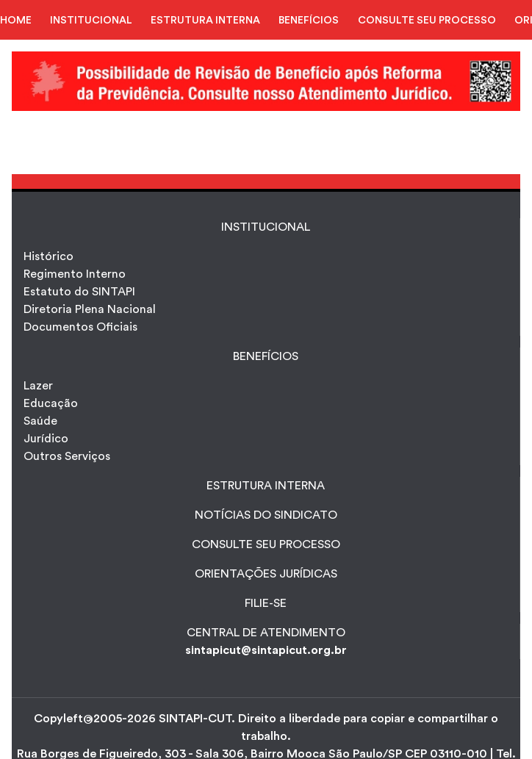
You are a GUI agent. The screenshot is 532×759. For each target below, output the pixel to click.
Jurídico (46, 439)
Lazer (38, 386)
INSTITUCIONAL (91, 21)
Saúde (40, 421)
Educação (51, 403)
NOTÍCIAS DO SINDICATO (266, 515)
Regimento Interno (75, 274)
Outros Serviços (67, 456)
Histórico (48, 256)
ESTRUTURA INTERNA (205, 21)
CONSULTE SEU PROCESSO (427, 21)
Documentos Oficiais (80, 327)
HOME (16, 21)
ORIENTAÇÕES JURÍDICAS (266, 574)
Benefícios (266, 356)
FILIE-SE (266, 603)
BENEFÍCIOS (309, 21)
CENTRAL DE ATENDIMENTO (266, 633)
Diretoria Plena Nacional (90, 309)
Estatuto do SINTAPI (79, 292)
